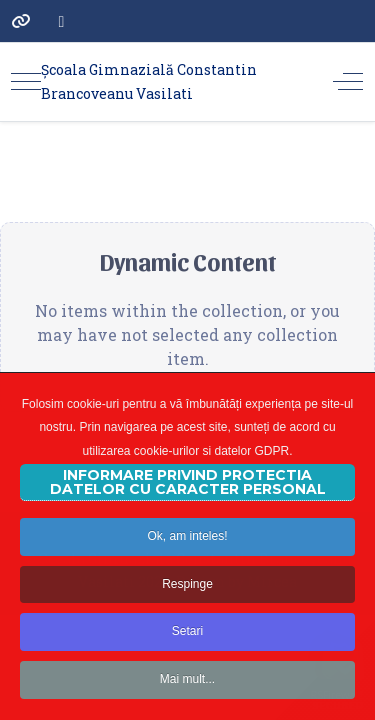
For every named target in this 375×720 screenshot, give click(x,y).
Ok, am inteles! (187, 551)
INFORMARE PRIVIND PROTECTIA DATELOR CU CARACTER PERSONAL (188, 497)
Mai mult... (187, 694)
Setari (187, 647)
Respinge (187, 599)
